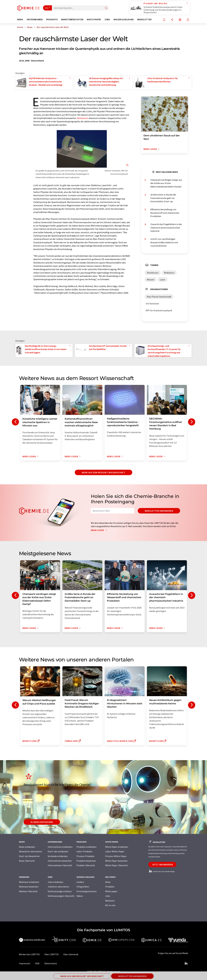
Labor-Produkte (84, 851)
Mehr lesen (100, 530)
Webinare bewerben (29, 887)
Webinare (110, 901)
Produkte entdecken (86, 847)
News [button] (20, 19)
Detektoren (83, 118)
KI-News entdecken (42, 822)
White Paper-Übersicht (117, 865)
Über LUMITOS (51, 954)
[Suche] (106, 8)
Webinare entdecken (29, 882)
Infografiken (83, 887)
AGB (37, 963)
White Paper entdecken (117, 847)
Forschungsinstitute (87, 891)
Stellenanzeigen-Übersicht (61, 896)
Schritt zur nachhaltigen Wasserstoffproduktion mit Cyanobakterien (164, 242)
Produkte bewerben (86, 861)
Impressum (25, 963)
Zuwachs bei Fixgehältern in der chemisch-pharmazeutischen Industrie (166, 228)
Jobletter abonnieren (58, 887)
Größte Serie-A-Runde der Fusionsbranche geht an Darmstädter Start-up (163, 198)
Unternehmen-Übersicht (60, 865)
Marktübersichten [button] (72, 19)
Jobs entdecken (55, 882)
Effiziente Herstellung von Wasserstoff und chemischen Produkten (165, 213)
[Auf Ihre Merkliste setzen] (164, 20)
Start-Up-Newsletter (29, 856)
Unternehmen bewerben (60, 861)
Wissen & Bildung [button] (124, 19)
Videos (80, 896)
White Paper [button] (94, 19)
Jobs (108, 896)
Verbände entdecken (58, 856)
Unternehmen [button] (35, 19)
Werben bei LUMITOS (29, 954)
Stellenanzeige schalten (60, 891)
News (108, 882)
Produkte (110, 887)
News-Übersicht (27, 861)
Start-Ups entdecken (58, 851)
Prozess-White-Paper (116, 856)
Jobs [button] (107, 19)
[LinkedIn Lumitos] (186, 963)
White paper (111, 891)
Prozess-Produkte (85, 856)
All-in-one (110, 905)
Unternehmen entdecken (60, 847)
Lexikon (80, 882)
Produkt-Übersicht (86, 865)
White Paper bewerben (116, 861)
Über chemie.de (71, 954)
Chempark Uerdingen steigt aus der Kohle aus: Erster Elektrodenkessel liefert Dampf (166, 183)
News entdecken (27, 847)
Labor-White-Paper (115, 851)
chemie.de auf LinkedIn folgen (162, 871)
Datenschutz (51, 963)
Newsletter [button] (144, 19)
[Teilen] (172, 20)
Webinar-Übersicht (28, 891)
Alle (47, 8)
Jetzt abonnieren (162, 864)
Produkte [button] (52, 19)
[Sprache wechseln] (180, 20)
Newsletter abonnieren (159, 511)
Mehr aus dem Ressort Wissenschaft (103, 472)
